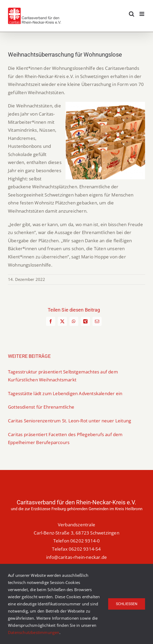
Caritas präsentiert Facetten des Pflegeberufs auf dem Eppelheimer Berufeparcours (65, 439)
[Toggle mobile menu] (142, 14)
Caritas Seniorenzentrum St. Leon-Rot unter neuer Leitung (69, 421)
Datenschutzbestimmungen (34, 632)
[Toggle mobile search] (132, 14)
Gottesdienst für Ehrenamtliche (41, 407)
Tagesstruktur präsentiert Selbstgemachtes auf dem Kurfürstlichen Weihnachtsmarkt (63, 376)
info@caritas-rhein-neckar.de (77, 557)
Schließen (127, 604)
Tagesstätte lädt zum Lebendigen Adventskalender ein (65, 393)
